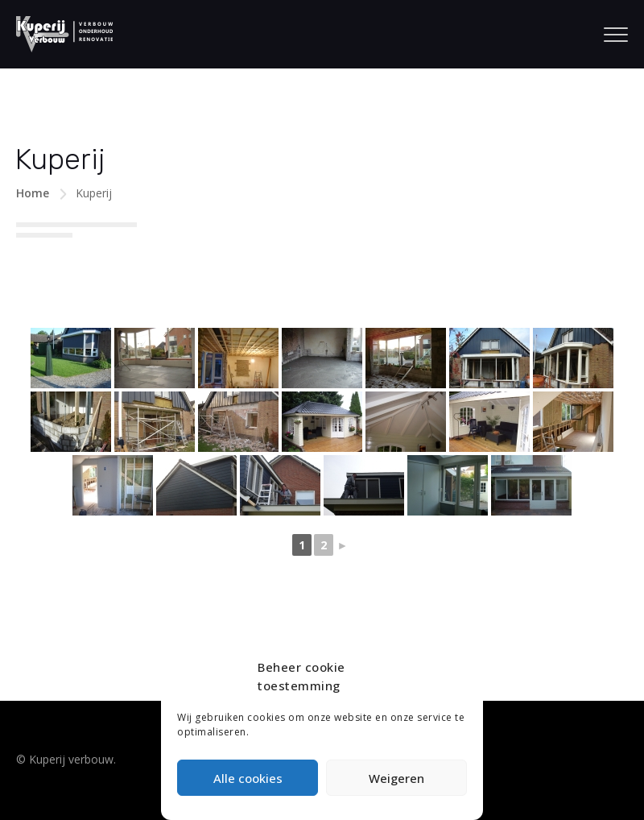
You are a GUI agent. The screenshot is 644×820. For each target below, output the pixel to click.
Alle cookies (248, 778)
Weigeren (396, 778)
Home (33, 193)
